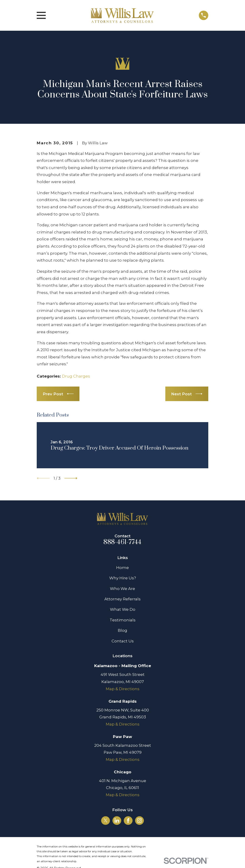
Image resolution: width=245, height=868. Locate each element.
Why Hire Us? (123, 578)
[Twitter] (106, 820)
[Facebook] (128, 820)
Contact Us (123, 641)
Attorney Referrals (122, 599)
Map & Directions (123, 689)
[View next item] (71, 478)
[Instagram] (139, 820)
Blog (122, 630)
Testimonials (123, 620)
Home (122, 568)
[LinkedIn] (117, 820)
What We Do (123, 609)
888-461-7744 (122, 542)
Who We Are (122, 589)
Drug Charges (76, 376)
